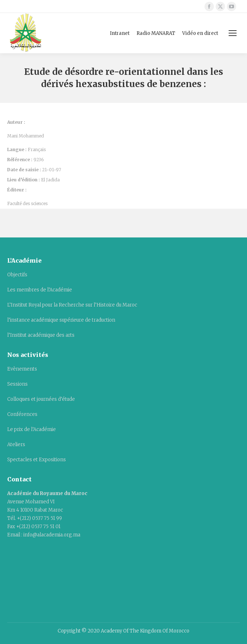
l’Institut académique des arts (41, 335)
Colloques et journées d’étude (41, 399)
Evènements (22, 369)
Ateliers (16, 445)
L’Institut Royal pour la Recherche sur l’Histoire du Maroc (72, 305)
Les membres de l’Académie (40, 290)
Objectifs (17, 275)
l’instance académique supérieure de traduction (61, 320)
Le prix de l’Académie (32, 429)
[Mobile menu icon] (233, 33)
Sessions (17, 384)
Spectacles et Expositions (37, 460)
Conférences (22, 414)
